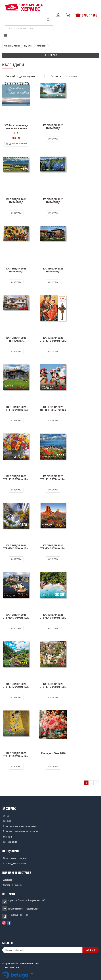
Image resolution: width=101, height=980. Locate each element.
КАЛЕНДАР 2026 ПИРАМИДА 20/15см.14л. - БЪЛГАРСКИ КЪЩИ (49, 273)
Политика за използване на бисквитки (20, 831)
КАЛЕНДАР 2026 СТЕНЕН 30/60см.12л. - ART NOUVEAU (15, 758)
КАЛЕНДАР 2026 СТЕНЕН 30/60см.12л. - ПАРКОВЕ (15, 689)
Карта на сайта (10, 842)
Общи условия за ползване (15, 858)
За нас (6, 815)
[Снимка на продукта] (15, 102)
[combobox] (29, 28)
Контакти (7, 836)
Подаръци (28, 46)
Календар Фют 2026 (49, 753)
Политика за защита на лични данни (20, 826)
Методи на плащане (12, 885)
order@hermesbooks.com (27, 908)
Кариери (7, 821)
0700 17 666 (89, 15)
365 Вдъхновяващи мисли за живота (15, 127)
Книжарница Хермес (12, 46)
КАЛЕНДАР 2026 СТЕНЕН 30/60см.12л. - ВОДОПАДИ (15, 550)
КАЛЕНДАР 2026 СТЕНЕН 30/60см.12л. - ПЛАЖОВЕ (49, 619)
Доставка (8, 880)
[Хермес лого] (24, 7)
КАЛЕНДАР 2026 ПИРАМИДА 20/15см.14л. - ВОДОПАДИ (49, 130)
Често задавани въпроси (15, 863)
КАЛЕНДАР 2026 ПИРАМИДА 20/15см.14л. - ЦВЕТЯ (15, 273)
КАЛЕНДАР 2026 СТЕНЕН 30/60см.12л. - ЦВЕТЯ (15, 481)
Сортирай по (12, 76)
